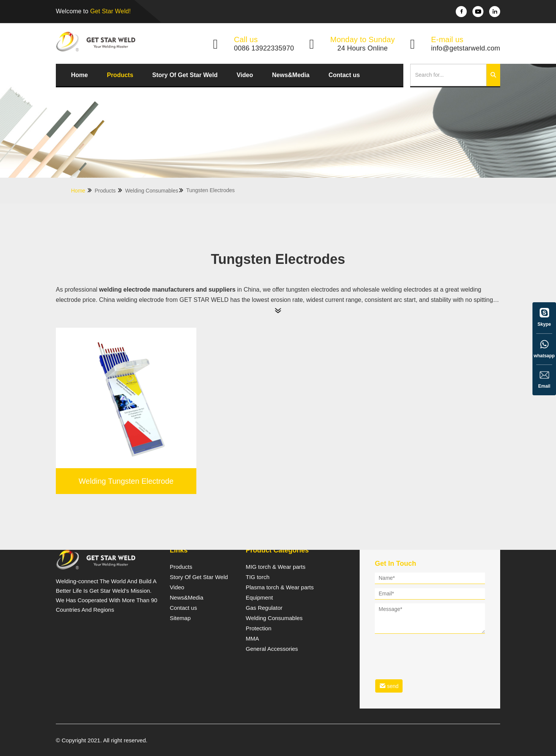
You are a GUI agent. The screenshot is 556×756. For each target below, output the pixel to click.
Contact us (344, 75)
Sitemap (180, 618)
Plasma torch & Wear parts (280, 587)
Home (79, 75)
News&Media (291, 75)
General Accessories (272, 649)
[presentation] (433, 652)
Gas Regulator (264, 608)
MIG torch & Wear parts (276, 567)
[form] (430, 634)
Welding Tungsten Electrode (126, 481)
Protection (259, 628)
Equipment (259, 598)
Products (120, 75)
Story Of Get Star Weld (185, 75)
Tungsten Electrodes (210, 190)
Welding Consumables (155, 190)
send (389, 686)
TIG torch (258, 577)
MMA (252, 639)
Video (245, 75)
